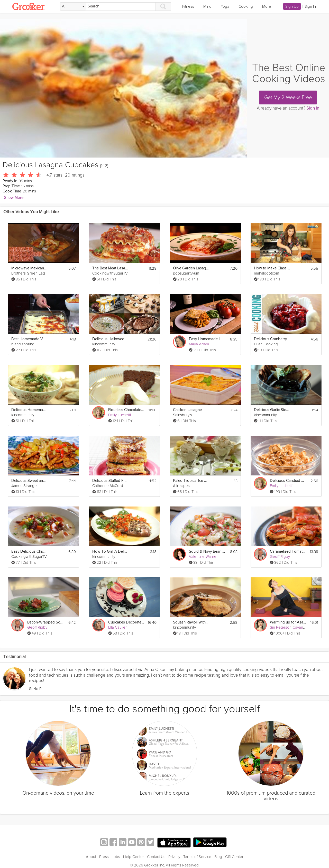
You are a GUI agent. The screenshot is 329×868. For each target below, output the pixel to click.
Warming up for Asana (288, 622)
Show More (14, 198)
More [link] (267, 6)
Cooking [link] (246, 6)
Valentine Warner (203, 557)
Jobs (116, 857)
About (91, 857)
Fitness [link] (188, 6)
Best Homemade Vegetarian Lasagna (29, 339)
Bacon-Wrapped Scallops (45, 622)
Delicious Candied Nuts (288, 481)
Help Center (134, 857)
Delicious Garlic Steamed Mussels (272, 410)
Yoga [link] (225, 6)
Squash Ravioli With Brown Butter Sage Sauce (191, 622)
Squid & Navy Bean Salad (207, 552)
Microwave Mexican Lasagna (29, 268)
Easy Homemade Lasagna (207, 339)
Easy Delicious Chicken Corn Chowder (29, 552)
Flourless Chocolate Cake (126, 410)
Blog (218, 857)
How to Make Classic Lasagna (272, 268)
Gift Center (234, 857)
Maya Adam (199, 344)
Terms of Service (197, 857)
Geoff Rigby (280, 557)
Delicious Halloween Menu (110, 339)
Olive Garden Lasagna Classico (191, 268)
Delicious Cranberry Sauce (272, 339)
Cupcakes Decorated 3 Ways (126, 622)
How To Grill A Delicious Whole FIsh (110, 552)
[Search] (121, 7)
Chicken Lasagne (187, 410)
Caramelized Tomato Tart (288, 552)
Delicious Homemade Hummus (29, 410)
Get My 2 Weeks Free (288, 97)
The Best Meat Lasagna (110, 268)
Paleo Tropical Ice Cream (191, 481)
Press (104, 857)
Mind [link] (207, 6)
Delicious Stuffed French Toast (110, 481)
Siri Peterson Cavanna (289, 627)
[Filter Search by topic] (73, 7)
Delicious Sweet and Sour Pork (29, 481)
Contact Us (156, 857)
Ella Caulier (117, 627)
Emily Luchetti (120, 415)
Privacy (174, 857)
